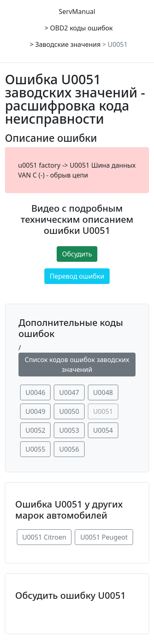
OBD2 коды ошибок (82, 28)
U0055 (35, 449)
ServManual (77, 12)
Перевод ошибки (77, 276)
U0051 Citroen (44, 537)
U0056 (69, 449)
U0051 (117, 44)
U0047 (69, 392)
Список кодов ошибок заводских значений (77, 365)
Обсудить (77, 254)
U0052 (35, 430)
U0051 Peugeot (104, 537)
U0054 (103, 430)
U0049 (35, 411)
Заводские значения (68, 44)
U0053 (69, 430)
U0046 (35, 392)
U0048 (103, 392)
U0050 (69, 411)
